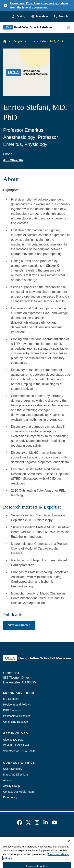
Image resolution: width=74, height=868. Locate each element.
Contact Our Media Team (18, 792)
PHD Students (12, 710)
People (18, 41)
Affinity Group (12, 786)
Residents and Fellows (17, 705)
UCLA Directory (13, 769)
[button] (40, 16)
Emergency (10, 797)
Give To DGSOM (13, 740)
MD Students (11, 699)
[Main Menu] (68, 27)
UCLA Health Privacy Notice (51, 845)
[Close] (69, 850)
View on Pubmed (19, 625)
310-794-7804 (13, 160)
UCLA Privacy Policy (16, 845)
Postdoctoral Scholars (17, 716)
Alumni (7, 780)
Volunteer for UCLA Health (19, 751)
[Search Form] (61, 16)
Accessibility (45, 838)
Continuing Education (16, 722)
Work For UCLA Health (17, 745)
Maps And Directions (16, 775)
